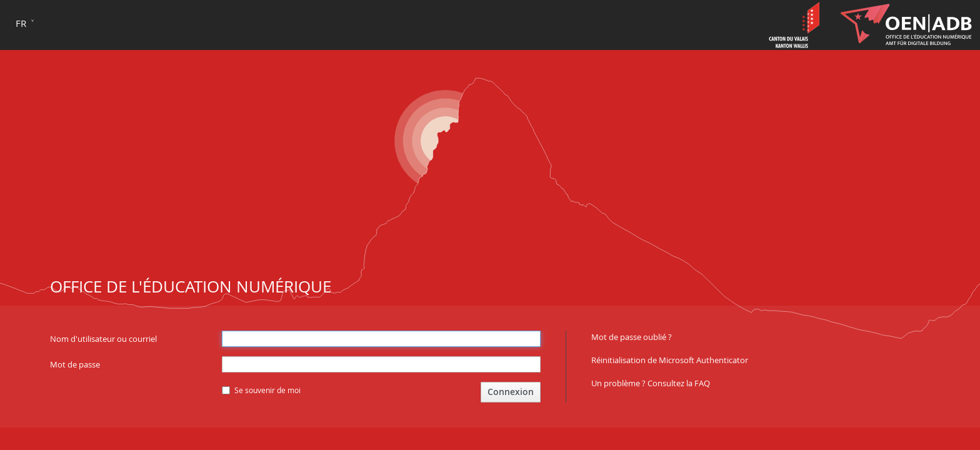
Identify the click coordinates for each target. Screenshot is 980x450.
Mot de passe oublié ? (632, 337)
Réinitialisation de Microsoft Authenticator (670, 360)
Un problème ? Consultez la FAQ (651, 383)
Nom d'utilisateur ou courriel (103, 339)
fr (21, 23)
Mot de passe (75, 364)
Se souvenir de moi (261, 390)
